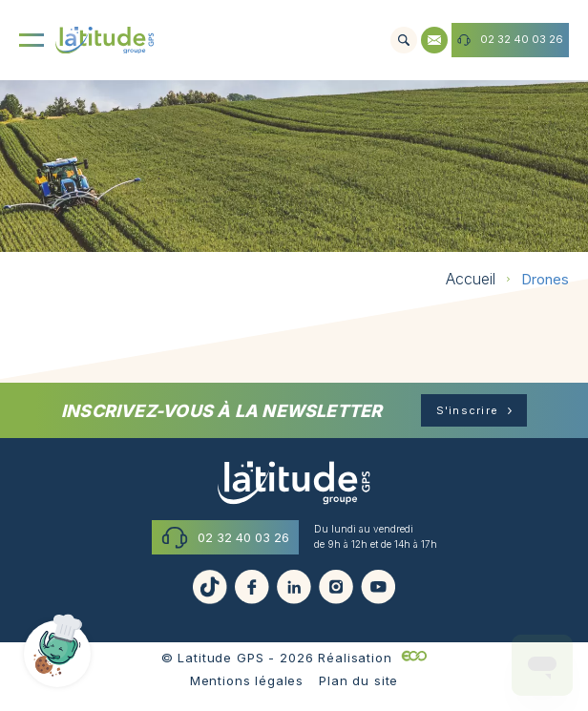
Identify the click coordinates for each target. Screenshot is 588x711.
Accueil (471, 279)
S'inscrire (468, 410)
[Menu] (31, 40)
